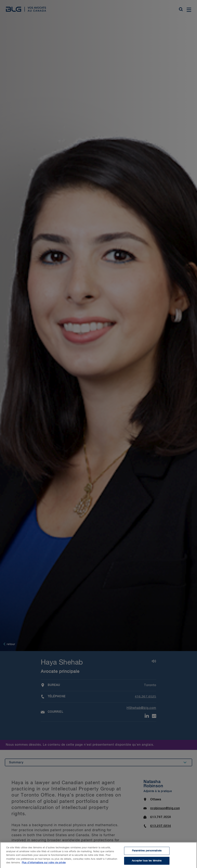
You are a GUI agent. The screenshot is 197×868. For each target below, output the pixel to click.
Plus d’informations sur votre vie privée (44, 864)
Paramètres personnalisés (147, 852)
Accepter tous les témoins (147, 862)
